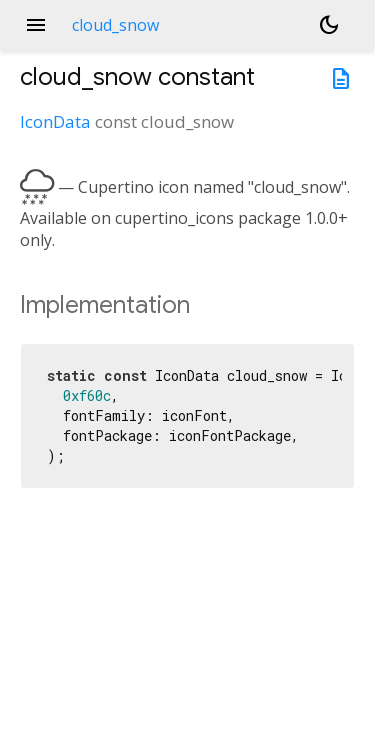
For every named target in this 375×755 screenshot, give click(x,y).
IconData (55, 121)
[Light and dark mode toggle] (329, 25)
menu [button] (36, 25)
